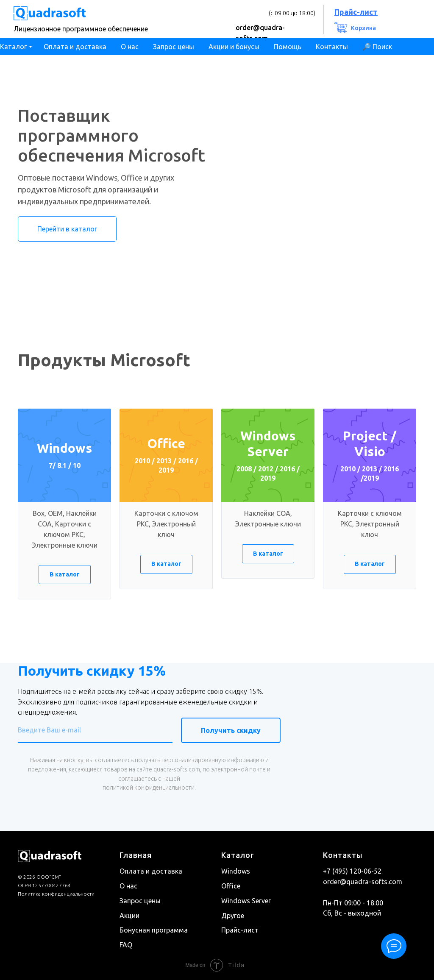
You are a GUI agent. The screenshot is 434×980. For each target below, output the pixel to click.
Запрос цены (174, 47)
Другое (233, 915)
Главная (136, 855)
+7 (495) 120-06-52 (352, 871)
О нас (130, 47)
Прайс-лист (240, 930)
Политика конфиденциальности (56, 894)
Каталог (13, 47)
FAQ (126, 945)
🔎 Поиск (377, 47)
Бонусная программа (154, 930)
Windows (236, 871)
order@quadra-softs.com (363, 882)
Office (231, 886)
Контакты (332, 47)
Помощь (288, 47)
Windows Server (246, 901)
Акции (129, 915)
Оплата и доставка (75, 47)
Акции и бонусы (234, 47)
